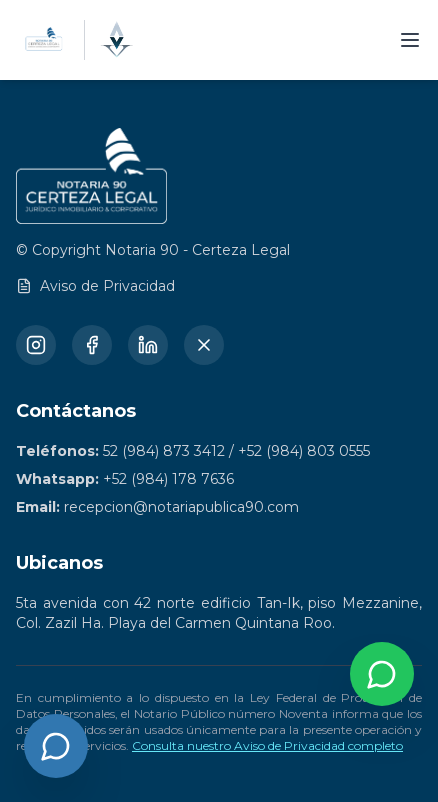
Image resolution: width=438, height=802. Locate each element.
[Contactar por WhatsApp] (382, 674)
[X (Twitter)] (204, 345)
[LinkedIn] (148, 345)
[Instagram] (36, 345)
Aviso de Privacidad (95, 286)
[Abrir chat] (56, 746)
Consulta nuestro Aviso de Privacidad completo (267, 745)
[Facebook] (92, 345)
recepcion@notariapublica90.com (181, 507)
